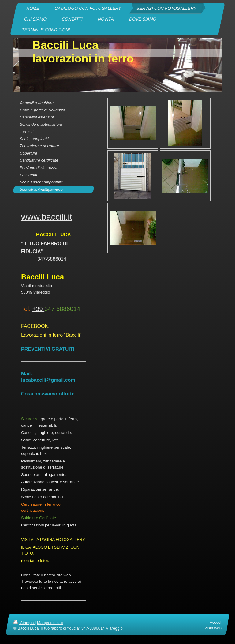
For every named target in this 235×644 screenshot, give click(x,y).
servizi (37, 588)
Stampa (24, 623)
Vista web (213, 628)
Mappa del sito (50, 623)
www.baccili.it (47, 217)
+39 (38, 309)
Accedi (216, 622)
